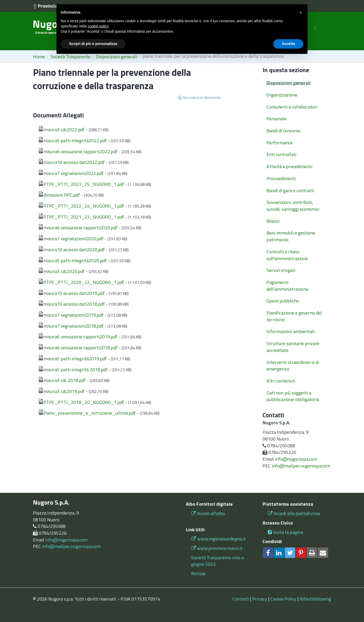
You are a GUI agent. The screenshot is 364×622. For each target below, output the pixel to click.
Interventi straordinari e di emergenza (293, 366)
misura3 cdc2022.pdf (61, 130)
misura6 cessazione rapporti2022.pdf (78, 152)
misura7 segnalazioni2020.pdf (71, 239)
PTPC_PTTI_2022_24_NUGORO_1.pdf (81, 206)
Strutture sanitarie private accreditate (293, 347)
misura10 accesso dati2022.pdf (72, 162)
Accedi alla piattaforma (294, 513)
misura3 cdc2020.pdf (61, 271)
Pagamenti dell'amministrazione (287, 286)
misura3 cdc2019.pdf (61, 391)
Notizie (198, 574)
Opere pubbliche (283, 301)
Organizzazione (282, 95)
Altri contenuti (281, 381)
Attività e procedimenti (289, 166)
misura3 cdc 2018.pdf (62, 380)
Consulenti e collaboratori (292, 107)
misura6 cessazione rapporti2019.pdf (78, 337)
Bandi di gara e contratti (290, 190)
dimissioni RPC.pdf (59, 195)
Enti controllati (281, 154)
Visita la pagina (285, 532)
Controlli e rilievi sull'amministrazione (287, 255)
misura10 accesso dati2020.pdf (72, 250)
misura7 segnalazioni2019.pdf (71, 315)
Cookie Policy (283, 599)
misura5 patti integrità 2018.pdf (73, 370)
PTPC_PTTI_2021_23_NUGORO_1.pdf (81, 217)
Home (39, 57)
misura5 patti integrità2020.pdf (72, 261)
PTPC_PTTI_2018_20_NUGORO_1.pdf (81, 402)
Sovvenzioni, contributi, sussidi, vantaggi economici (293, 206)
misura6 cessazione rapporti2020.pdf (78, 228)
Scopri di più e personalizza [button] (93, 44)
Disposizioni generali (289, 83)
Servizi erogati (281, 270)
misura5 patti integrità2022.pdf (72, 141)
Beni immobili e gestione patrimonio (291, 236)
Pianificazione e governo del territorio (294, 316)
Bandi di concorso (283, 131)
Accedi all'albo (208, 513)
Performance (280, 143)
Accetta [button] (288, 44)
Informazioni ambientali (291, 331)
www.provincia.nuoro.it (220, 548)
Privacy (260, 599)
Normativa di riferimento (199, 97)
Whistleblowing (315, 599)
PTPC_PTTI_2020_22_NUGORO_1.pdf (81, 282)
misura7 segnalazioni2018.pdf (71, 326)
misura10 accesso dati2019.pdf (72, 293)
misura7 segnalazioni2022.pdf (71, 173)
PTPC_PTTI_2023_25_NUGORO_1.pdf (81, 184)
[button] (301, 13)
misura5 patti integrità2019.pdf (72, 359)
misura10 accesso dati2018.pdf (72, 304)
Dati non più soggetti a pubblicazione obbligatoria (293, 396)
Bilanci (273, 221)
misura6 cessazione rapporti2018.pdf (78, 348)
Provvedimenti (281, 178)
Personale (277, 119)
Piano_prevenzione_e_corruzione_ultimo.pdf (87, 413)
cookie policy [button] (98, 26)
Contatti (241, 599)
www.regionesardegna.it (218, 539)
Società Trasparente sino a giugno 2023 (217, 561)
